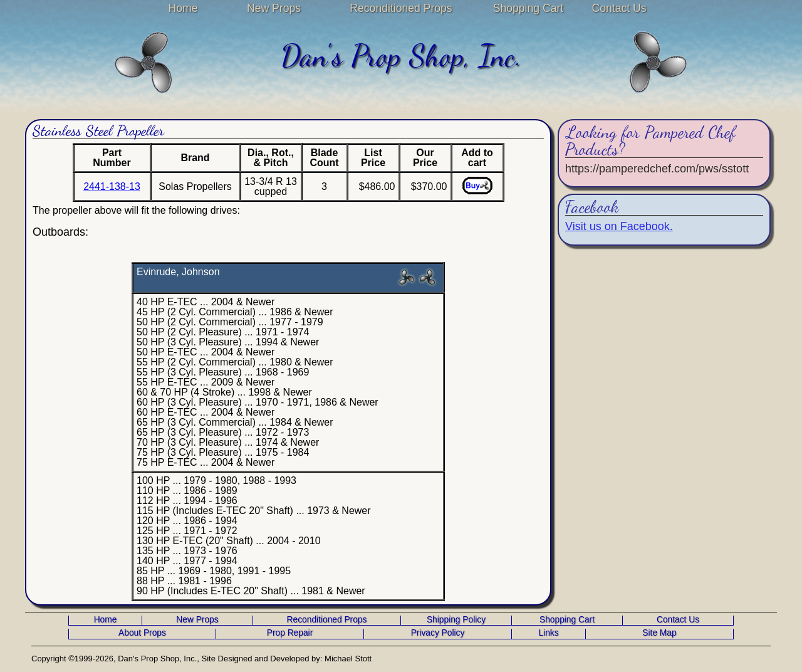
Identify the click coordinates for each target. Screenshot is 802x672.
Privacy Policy (438, 633)
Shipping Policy (456, 620)
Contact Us (619, 8)
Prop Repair (290, 633)
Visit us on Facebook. (619, 226)
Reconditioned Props (401, 8)
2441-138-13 (112, 186)
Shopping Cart (528, 8)
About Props (142, 633)
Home (183, 8)
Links (548, 633)
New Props (274, 8)
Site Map (659, 633)
